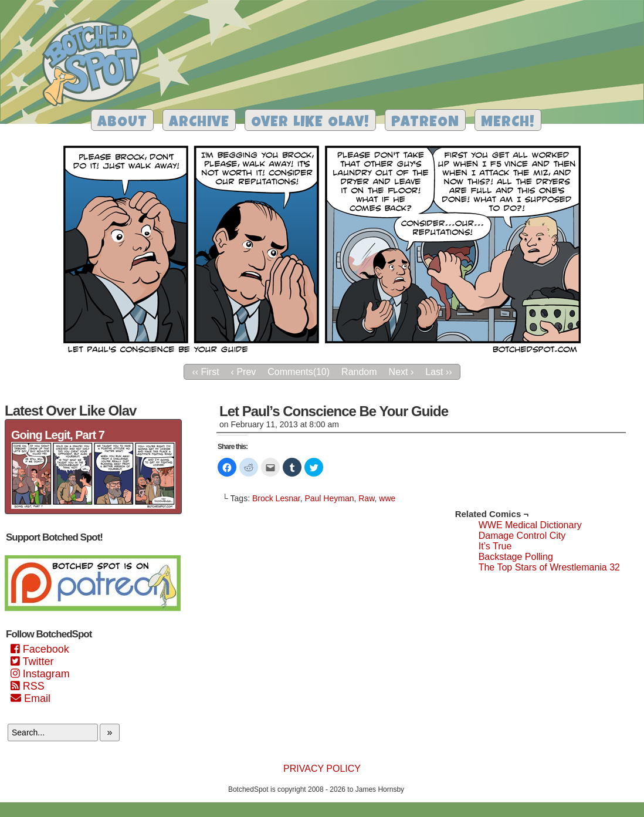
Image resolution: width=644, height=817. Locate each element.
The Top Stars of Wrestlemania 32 (549, 567)
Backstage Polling (516, 557)
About (122, 123)
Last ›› (438, 372)
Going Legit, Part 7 (58, 435)
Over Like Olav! (310, 123)
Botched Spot (96, 65)
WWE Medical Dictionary (530, 525)
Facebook (40, 649)
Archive (199, 123)
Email (30, 698)
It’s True (495, 546)
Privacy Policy (322, 769)
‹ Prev (244, 372)
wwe (387, 498)
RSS (28, 686)
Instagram (40, 674)
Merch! (508, 123)
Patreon (425, 123)
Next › (401, 372)
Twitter (32, 661)
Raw (366, 498)
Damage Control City (522, 536)
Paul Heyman (329, 498)
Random (359, 372)
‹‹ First (205, 372)
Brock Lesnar (276, 498)
